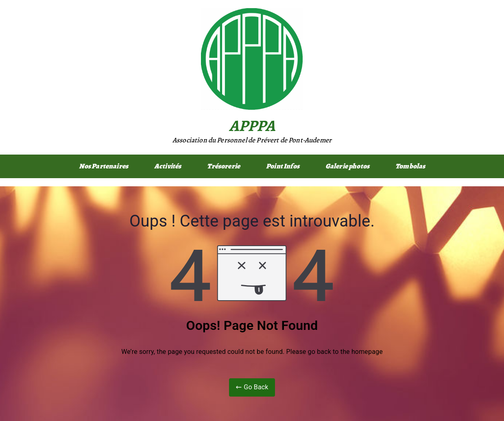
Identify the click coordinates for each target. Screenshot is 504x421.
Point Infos (283, 166)
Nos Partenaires (104, 166)
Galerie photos (347, 166)
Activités (168, 166)
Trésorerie (224, 166)
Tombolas (410, 166)
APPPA (252, 125)
